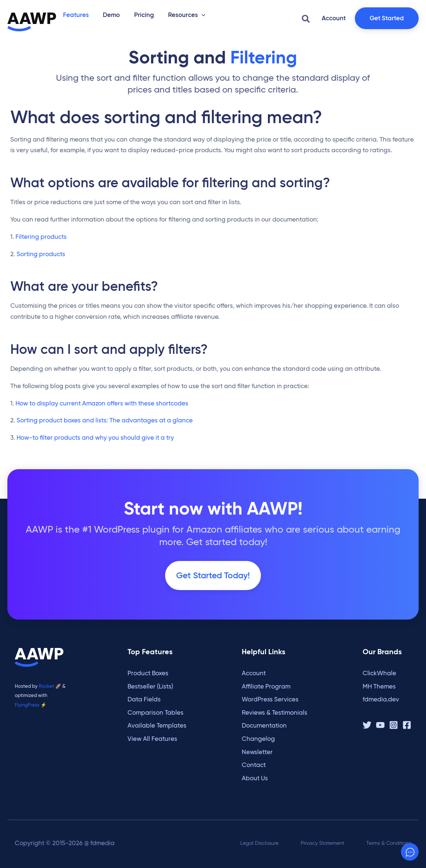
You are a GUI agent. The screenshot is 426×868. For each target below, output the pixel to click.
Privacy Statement (322, 843)
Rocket (46, 686)
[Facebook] (407, 725)
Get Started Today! (213, 581)
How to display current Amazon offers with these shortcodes (102, 409)
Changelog (258, 739)
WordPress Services (270, 699)
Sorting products (41, 260)
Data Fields (144, 699)
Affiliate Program (266, 686)
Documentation (264, 726)
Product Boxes (148, 673)
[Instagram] (394, 725)
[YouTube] (380, 725)
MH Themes (379, 686)
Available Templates (157, 726)
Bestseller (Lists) (150, 686)
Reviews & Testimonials (275, 713)
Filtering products (41, 242)
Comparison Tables (156, 713)
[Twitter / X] (367, 725)
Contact (254, 765)
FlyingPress (27, 705)
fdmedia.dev (381, 699)
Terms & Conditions (389, 843)
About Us (255, 778)
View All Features (152, 739)
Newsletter (257, 752)
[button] (191, 14)
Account (254, 673)
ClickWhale (379, 673)
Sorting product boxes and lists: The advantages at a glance (105, 426)
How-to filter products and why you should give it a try (95, 443)
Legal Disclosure (259, 843)
